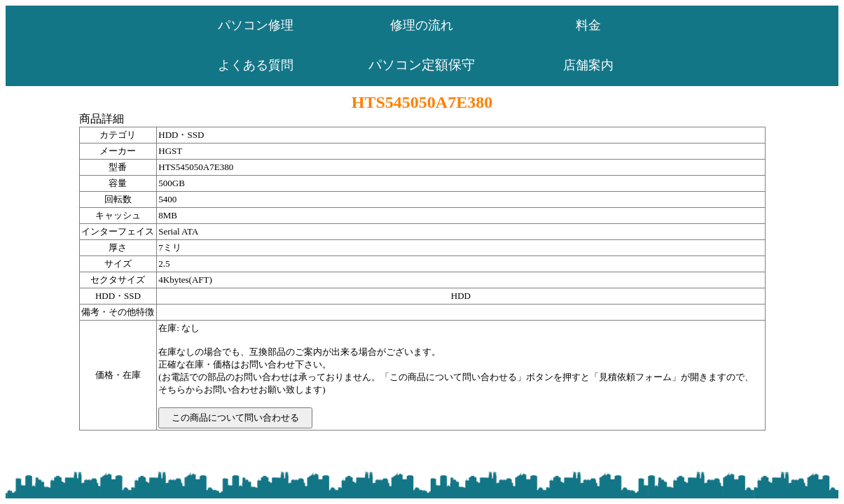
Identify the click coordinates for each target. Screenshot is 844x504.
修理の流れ (422, 25)
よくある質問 (256, 65)
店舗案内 (588, 65)
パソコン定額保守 (422, 65)
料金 (588, 25)
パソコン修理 (256, 25)
